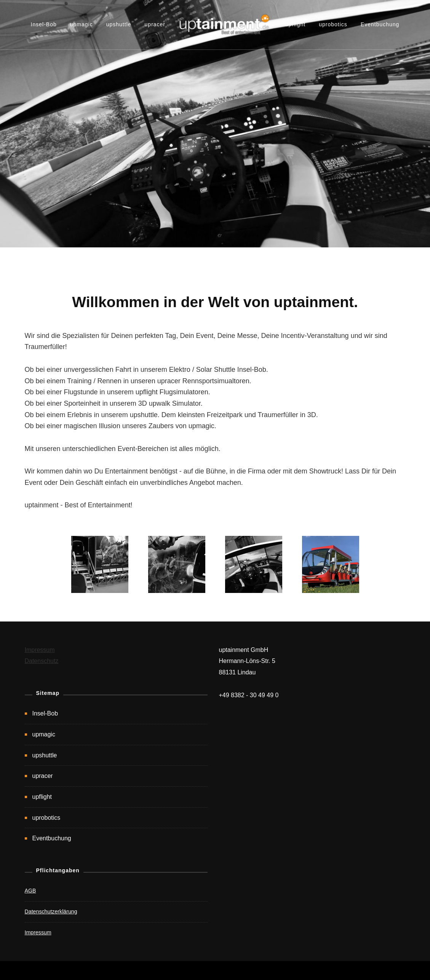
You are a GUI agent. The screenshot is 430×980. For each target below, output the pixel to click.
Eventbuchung (380, 24)
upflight (295, 24)
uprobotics (333, 24)
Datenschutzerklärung (51, 911)
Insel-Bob (44, 24)
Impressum (40, 650)
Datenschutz (42, 661)
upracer (155, 24)
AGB (30, 891)
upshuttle (119, 24)
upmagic (82, 24)
